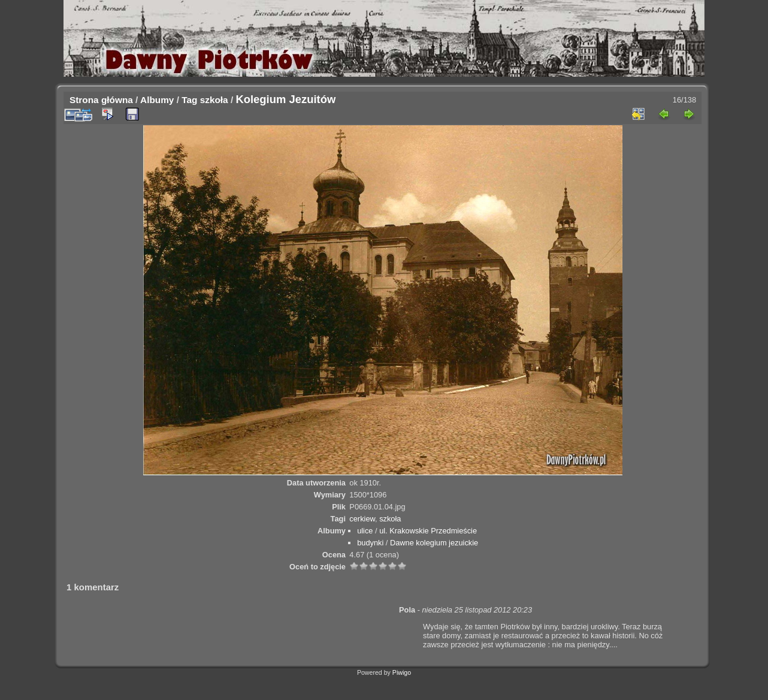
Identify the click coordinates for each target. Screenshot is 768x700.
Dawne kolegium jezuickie (434, 543)
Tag (189, 100)
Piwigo (402, 672)
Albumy (157, 100)
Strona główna (101, 100)
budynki (370, 543)
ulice (365, 531)
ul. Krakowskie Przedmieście (428, 531)
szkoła (214, 100)
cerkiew (362, 519)
